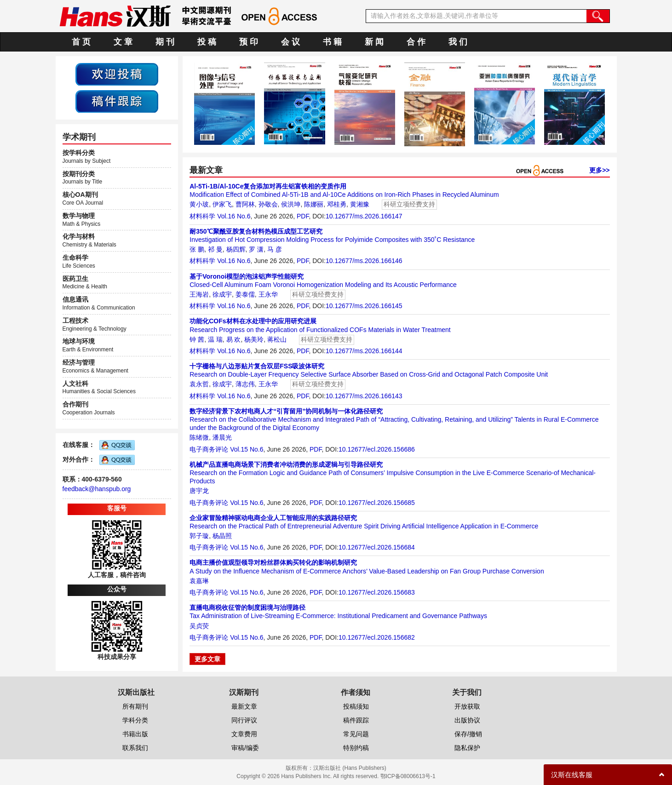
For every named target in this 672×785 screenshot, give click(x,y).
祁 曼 (215, 249)
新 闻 (374, 42)
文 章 (123, 42)
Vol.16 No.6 (234, 216)
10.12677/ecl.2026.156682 (377, 637)
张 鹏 (197, 249)
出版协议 (467, 720)
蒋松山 (277, 339)
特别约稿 (356, 748)
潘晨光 (222, 437)
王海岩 (199, 294)
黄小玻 (199, 204)
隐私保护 (467, 748)
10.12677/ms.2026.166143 (364, 396)
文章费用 (244, 734)
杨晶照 (222, 536)
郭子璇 (199, 536)
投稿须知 (356, 706)
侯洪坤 (291, 204)
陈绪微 (199, 437)
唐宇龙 (199, 491)
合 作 (416, 42)
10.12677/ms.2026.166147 (364, 216)
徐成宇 (222, 294)
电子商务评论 (209, 449)
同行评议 (244, 720)
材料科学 (202, 216)
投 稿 (207, 42)
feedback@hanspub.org (97, 489)
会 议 (290, 42)
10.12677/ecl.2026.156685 (377, 503)
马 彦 (275, 249)
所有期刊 (135, 706)
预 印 (249, 42)
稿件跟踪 (356, 720)
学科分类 (135, 720)
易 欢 (234, 339)
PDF (303, 216)
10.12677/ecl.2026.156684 (377, 547)
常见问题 (356, 734)
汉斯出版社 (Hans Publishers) (350, 768)
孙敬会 (268, 204)
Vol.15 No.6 (247, 449)
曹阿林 (245, 204)
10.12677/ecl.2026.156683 (377, 592)
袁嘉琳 (199, 581)
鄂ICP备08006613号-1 (408, 776)
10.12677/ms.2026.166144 (364, 351)
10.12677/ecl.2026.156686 (377, 449)
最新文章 (244, 706)
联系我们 (135, 748)
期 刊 (165, 42)
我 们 (458, 42)
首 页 (81, 42)
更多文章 (207, 659)
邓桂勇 (337, 204)
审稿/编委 (245, 748)
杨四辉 (236, 249)
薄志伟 (245, 384)
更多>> (599, 170)
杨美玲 (254, 339)
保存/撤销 (468, 734)
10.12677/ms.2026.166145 (364, 306)
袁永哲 (199, 384)
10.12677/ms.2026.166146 (364, 261)
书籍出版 (135, 734)
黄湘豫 (360, 204)
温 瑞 (215, 339)
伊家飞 (222, 204)
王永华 (268, 294)
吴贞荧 (199, 626)
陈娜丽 (314, 204)
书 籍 (332, 42)
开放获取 (467, 706)
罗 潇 (256, 249)
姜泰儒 (245, 294)
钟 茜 (197, 339)
